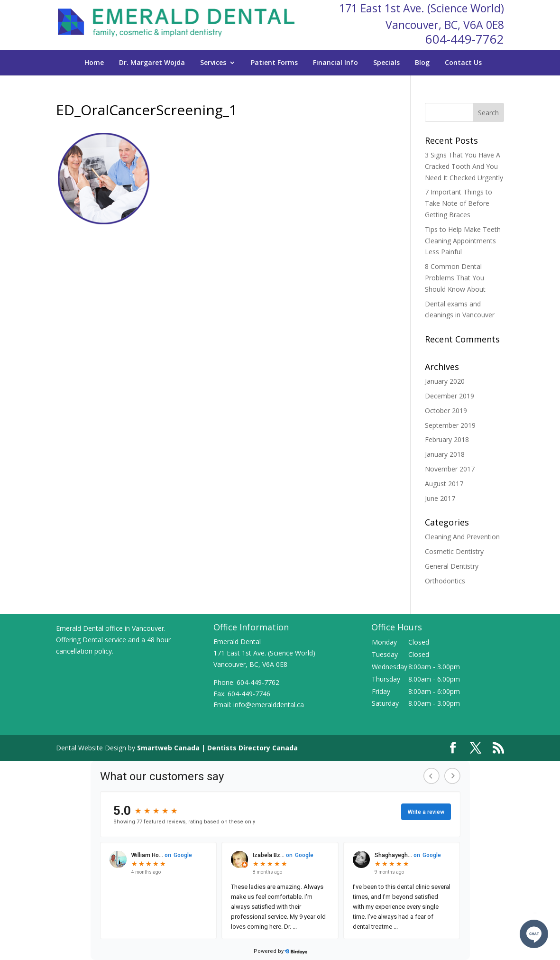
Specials (386, 63)
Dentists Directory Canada (252, 748)
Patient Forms (274, 63)
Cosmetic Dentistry (454, 551)
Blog (422, 63)
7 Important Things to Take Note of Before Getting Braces (459, 203)
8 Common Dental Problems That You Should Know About (455, 278)
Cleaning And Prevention (462, 537)
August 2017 (444, 484)
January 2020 (445, 381)
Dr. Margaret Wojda (152, 63)
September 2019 (450, 425)
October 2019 (446, 411)
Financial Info (335, 63)
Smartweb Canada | (172, 748)
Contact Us (463, 63)
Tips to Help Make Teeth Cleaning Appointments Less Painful (463, 241)
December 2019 (450, 396)
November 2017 (450, 469)
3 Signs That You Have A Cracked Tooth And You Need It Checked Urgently (464, 166)
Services (213, 63)
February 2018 (447, 439)
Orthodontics (445, 581)
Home (94, 63)
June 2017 (440, 498)
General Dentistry (452, 566)
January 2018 (445, 454)
